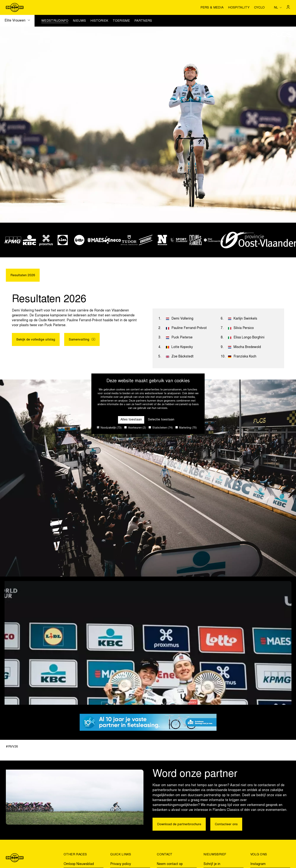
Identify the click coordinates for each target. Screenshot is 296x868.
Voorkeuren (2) (135, 428)
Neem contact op (170, 864)
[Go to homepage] (15, 7)
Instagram (258, 864)
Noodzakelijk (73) (109, 428)
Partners (143, 21)
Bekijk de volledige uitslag (36, 340)
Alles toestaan (131, 420)
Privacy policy (121, 864)
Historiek (99, 21)
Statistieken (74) (161, 428)
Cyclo (259, 8)
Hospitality (239, 8)
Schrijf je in (212, 864)
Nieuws (79, 21)
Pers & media (212, 8)
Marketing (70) (186, 428)
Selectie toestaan (161, 420)
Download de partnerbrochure (180, 825)
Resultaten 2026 (23, 276)
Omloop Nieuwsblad (79, 864)
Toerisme (121, 21)
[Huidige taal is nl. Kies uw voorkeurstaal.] (278, 7)
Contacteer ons (227, 825)
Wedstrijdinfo (55, 21)
